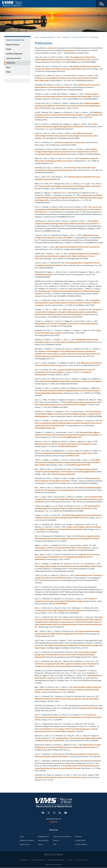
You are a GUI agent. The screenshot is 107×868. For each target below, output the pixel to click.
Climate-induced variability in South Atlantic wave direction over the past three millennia (70, 382)
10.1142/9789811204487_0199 (45, 428)
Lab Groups (67, 38)
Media (8, 72)
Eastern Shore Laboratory (62, 837)
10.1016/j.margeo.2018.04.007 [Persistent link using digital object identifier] (80, 465)
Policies (70, 860)
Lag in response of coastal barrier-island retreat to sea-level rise (77, 247)
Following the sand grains (44, 275)
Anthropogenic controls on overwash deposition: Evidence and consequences (63, 548)
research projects (69, 51)
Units (59, 38)
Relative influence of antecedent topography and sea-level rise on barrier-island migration (66, 324)
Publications (11, 63)
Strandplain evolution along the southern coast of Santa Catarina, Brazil (60, 778)
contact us (51, 48)
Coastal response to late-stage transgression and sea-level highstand (59, 611)
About (22, 837)
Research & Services (48, 38)
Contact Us (53, 822)
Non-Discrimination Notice (56, 860)
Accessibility (24, 860)
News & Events (43, 841)
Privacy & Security (82, 860)
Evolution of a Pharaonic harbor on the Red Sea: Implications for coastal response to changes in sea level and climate (68, 717)
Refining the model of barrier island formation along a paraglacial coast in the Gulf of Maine (67, 699)
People (9, 49)
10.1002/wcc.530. (73, 456)
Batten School (25, 845)
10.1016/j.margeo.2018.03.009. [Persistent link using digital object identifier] (65, 474)
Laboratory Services (13, 59)
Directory (78, 837)
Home (37, 38)
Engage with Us (44, 837)
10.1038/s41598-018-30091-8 (67, 447)
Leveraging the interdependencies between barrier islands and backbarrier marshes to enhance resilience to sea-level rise (68, 303)
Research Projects (13, 45)
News (8, 68)
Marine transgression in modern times (72, 143)
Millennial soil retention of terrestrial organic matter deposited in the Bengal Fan (63, 444)
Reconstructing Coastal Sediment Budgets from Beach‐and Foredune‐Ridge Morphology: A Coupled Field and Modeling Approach (68, 414)
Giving (40, 845)
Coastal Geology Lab (80, 38)
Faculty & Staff (80, 841)
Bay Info (56, 841)
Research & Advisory (27, 841)
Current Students (81, 845)
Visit (55, 845)
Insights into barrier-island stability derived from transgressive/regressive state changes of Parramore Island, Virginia (68, 463)
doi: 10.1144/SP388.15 (60, 604)
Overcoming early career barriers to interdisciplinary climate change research (66, 453)
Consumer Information (38, 860)
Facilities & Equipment (14, 54)
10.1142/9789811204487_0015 (71, 437)
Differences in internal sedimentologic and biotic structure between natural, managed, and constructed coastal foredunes (66, 136)
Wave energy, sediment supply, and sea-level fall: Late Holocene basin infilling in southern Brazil (68, 566)
